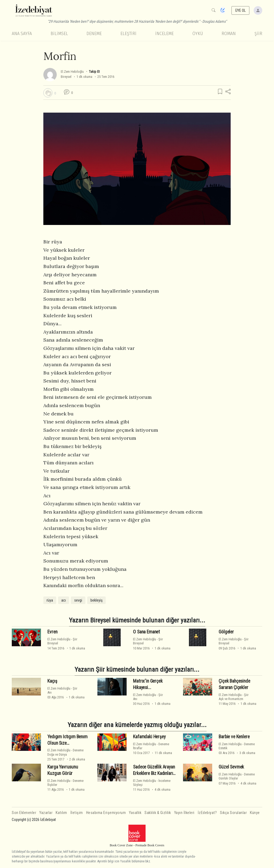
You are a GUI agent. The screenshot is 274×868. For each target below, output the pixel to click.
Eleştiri (128, 34)
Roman (229, 34)
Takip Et (94, 72)
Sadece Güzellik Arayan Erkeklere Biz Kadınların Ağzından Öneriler (154, 773)
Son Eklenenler (24, 813)
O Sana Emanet (146, 632)
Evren (52, 632)
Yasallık (135, 813)
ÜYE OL (241, 10)
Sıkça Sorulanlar (233, 813)
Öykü (198, 34)
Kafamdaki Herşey (149, 737)
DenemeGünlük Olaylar (237, 776)
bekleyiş (96, 600)
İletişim (77, 813)
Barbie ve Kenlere (234, 737)
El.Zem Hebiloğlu (72, 72)
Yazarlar (46, 813)
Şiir (258, 34)
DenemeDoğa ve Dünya (65, 752)
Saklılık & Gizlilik (158, 813)
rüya (50, 600)
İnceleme (164, 34)
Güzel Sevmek (231, 767)
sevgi (78, 600)
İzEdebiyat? (207, 813)
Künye (255, 813)
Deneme (94, 34)
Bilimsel (59, 34)
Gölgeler (226, 632)
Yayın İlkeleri (184, 813)
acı (64, 600)
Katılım (61, 813)
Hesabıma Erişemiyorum (106, 813)
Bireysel (66, 77)
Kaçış (52, 681)
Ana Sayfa (22, 34)
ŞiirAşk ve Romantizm (234, 697)
